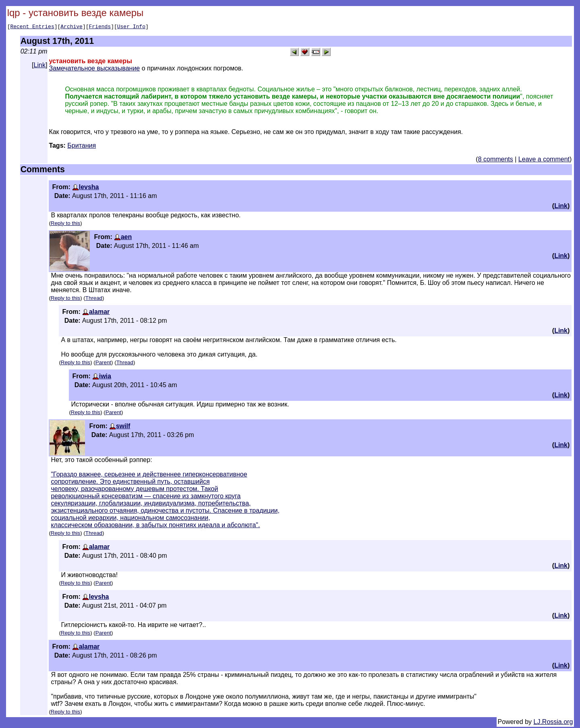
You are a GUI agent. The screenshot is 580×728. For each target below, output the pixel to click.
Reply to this (65, 224)
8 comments (496, 160)
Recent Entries (32, 27)
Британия (82, 147)
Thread (94, 299)
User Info (131, 27)
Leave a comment (544, 160)
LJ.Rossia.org (553, 723)
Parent (103, 364)
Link (40, 66)
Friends (100, 27)
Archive (71, 27)
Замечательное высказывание (94, 69)
